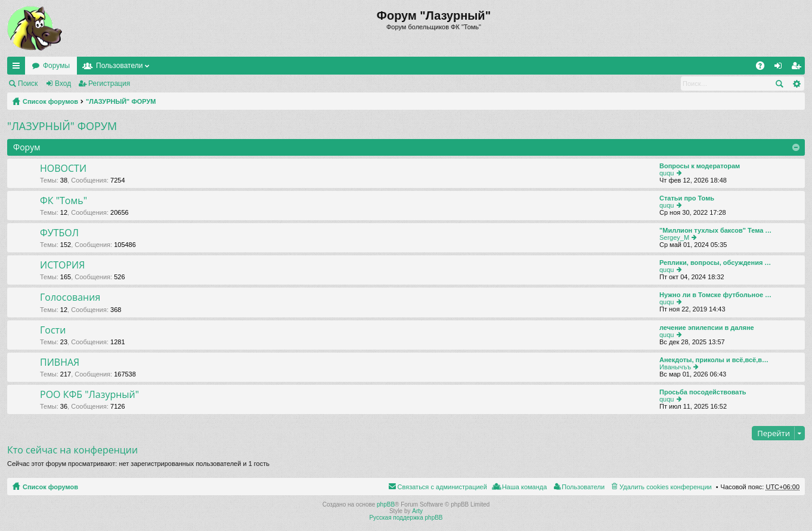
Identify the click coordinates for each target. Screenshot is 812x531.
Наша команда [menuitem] (524, 487)
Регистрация (109, 84)
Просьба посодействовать (703, 392)
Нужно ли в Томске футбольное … (715, 295)
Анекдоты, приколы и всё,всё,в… (714, 360)
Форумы (56, 66)
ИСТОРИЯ (62, 265)
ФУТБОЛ (59, 233)
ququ (667, 173)
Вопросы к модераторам (700, 166)
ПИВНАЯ (60, 363)
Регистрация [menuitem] (798, 68)
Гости (53, 331)
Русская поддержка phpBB (406, 518)
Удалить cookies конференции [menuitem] (666, 487)
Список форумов (50, 101)
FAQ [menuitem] (764, 68)
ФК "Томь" (63, 201)
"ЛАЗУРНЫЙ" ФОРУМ (121, 101)
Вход (63, 84)
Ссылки (18, 68)
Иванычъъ (675, 367)
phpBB (386, 504)
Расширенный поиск (796, 84)
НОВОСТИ (63, 169)
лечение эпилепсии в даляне (707, 328)
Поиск (28, 84)
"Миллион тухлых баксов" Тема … (715, 230)
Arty (417, 511)
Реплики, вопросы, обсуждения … (715, 263)
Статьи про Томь (687, 198)
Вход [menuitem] (781, 68)
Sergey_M (674, 237)
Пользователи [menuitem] (583, 487)
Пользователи (119, 66)
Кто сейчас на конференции (72, 450)
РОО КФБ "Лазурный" (89, 395)
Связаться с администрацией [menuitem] (442, 487)
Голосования (70, 298)
